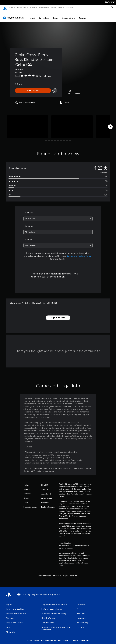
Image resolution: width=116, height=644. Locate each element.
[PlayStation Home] (5, 8)
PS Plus (32, 8)
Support (69, 8)
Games (11, 8)
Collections (44, 15)
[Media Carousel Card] (28, 124)
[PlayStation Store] (14, 15)
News (53, 8)
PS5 (18, 8)
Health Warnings (65, 541)
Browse (82, 15)
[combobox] (58, 216)
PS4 (25, 8)
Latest (32, 15)
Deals (56, 15)
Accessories (43, 8)
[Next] (110, 124)
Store (60, 8)
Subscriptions (69, 15)
